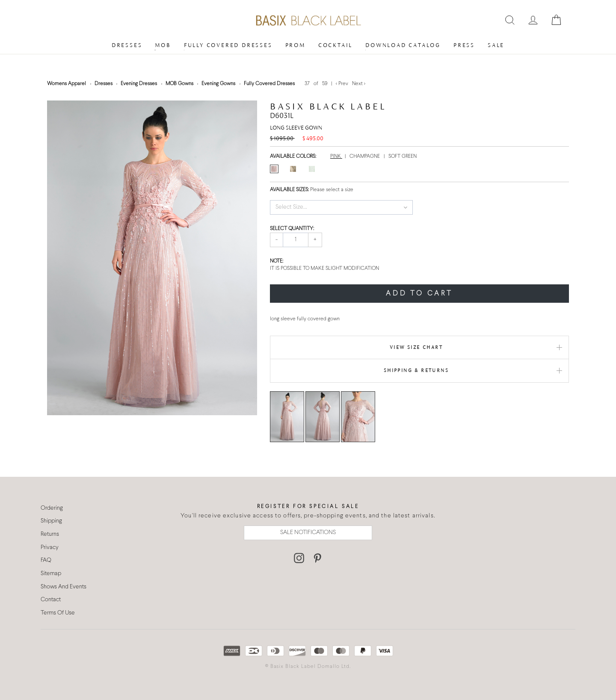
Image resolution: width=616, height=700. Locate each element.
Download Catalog (403, 45)
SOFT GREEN (403, 157)
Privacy (50, 548)
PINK (336, 157)
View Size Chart (416, 347)
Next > (359, 84)
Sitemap (51, 574)
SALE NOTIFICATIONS (308, 533)
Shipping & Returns (416, 370)
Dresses (127, 45)
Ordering (52, 508)
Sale (496, 45)
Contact (51, 600)
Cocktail (335, 45)
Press (464, 45)
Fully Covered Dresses (228, 45)
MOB (163, 45)
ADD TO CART (419, 294)
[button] (342, 207)
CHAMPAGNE (365, 157)
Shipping (51, 521)
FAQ (46, 560)
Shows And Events (64, 587)
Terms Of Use (58, 613)
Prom (295, 45)
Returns (50, 534)
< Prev (343, 84)
